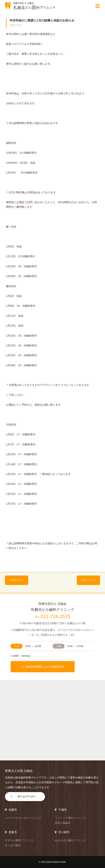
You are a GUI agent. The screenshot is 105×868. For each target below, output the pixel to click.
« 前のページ (17, 580)
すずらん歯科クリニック (19, 840)
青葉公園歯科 (63, 823)
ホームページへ (26, 796)
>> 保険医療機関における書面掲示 (42, 667)
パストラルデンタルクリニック (23, 818)
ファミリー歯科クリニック (70, 818)
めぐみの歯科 (13, 845)
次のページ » (88, 580)
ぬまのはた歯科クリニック (70, 840)
